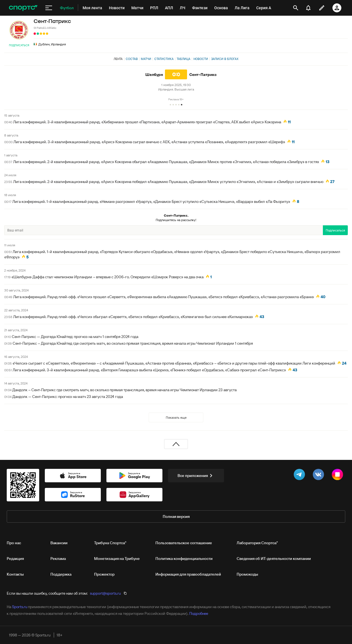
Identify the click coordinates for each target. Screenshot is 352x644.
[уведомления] (308, 8)
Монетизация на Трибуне (117, 559)
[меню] (49, 8)
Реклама (58, 559)
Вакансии (59, 543)
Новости (201, 59)
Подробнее (199, 613)
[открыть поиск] (296, 8)
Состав (132, 59)
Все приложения (196, 476)
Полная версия (176, 516)
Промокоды (247, 574)
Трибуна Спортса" (110, 543)
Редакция (15, 559)
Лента (118, 59)
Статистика (164, 59)
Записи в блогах (225, 59)
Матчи (146, 59)
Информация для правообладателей (188, 574)
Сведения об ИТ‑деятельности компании (274, 559)
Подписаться (19, 45)
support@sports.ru (105, 593)
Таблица (184, 59)
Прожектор (104, 574)
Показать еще (176, 417)
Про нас (14, 543)
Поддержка (61, 574)
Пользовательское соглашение (184, 543)
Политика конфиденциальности (184, 559)
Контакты (15, 574)
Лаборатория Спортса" (257, 543)
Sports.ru (20, 607)
